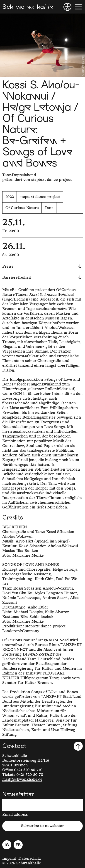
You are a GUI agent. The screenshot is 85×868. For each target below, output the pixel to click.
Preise (42, 267)
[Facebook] (18, 845)
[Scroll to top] (78, 746)
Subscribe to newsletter (42, 826)
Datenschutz (30, 859)
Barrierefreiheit (42, 278)
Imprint (9, 859)
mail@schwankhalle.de (22, 779)
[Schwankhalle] (28, 7)
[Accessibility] (67, 7)
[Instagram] (7, 845)
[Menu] (78, 7)
